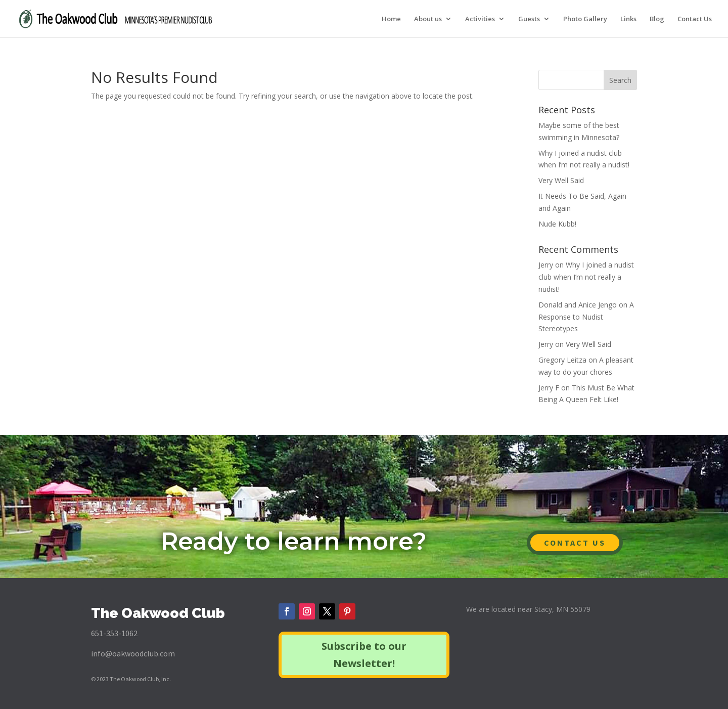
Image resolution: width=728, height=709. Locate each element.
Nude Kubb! (557, 224)
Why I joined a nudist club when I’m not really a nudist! (586, 277)
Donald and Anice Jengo (578, 305)
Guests (529, 19)
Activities (480, 19)
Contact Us (695, 19)
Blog (657, 19)
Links (628, 19)
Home (391, 19)
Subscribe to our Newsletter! (364, 655)
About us (428, 19)
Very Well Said (561, 180)
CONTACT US (575, 543)
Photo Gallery (585, 19)
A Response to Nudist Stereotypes (586, 317)
